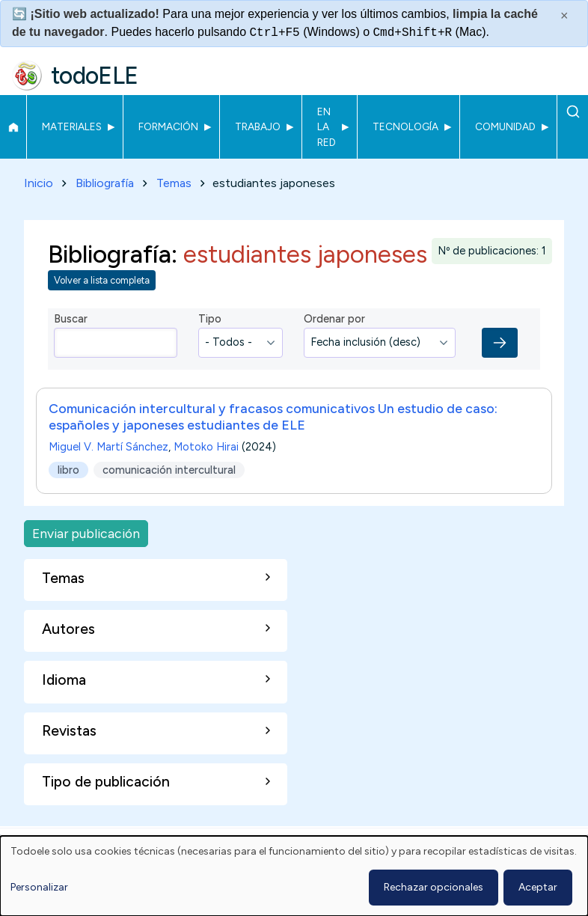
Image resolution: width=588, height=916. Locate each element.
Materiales (72, 126)
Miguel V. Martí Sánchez (108, 447)
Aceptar (538, 887)
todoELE (95, 76)
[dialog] (294, 876)
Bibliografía (105, 183)
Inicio (13, 127)
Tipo (210, 319)
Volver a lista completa (102, 280)
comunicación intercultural (169, 469)
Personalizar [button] (39, 887)
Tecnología (405, 126)
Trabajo (258, 126)
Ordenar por (334, 319)
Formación (168, 126)
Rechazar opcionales (434, 887)
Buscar (573, 112)
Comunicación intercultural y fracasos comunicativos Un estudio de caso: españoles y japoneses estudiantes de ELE (273, 416)
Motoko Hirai (206, 447)
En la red (327, 127)
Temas (174, 183)
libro (68, 469)
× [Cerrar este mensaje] (564, 16)
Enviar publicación (86, 533)
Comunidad (505, 126)
